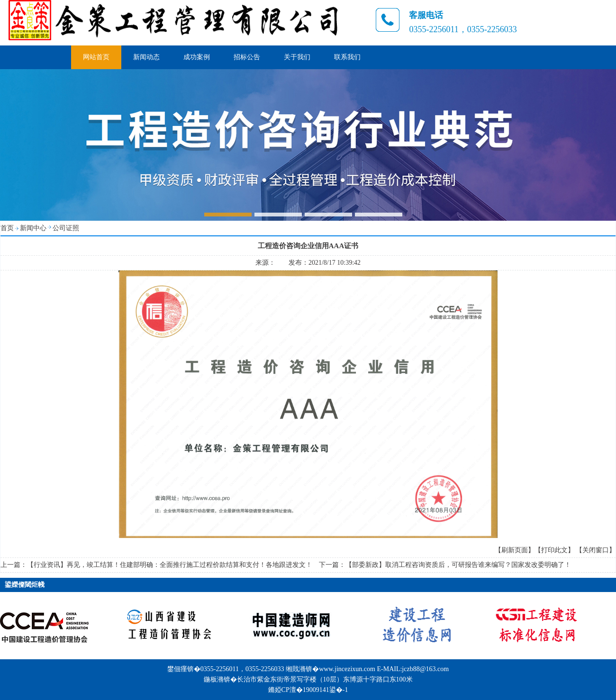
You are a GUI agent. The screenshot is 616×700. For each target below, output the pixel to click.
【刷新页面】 (515, 550)
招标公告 (247, 57)
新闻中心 (33, 228)
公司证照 (66, 228)
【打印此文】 (554, 550)
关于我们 (297, 57)
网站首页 (96, 57)
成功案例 (197, 57)
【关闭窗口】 (596, 550)
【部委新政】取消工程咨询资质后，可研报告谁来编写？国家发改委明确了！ (458, 565)
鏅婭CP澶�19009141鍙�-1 (308, 690)
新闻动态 (146, 57)
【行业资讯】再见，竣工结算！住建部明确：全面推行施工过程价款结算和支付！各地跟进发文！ (170, 565)
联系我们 (347, 57)
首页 (7, 228)
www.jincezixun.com (347, 669)
